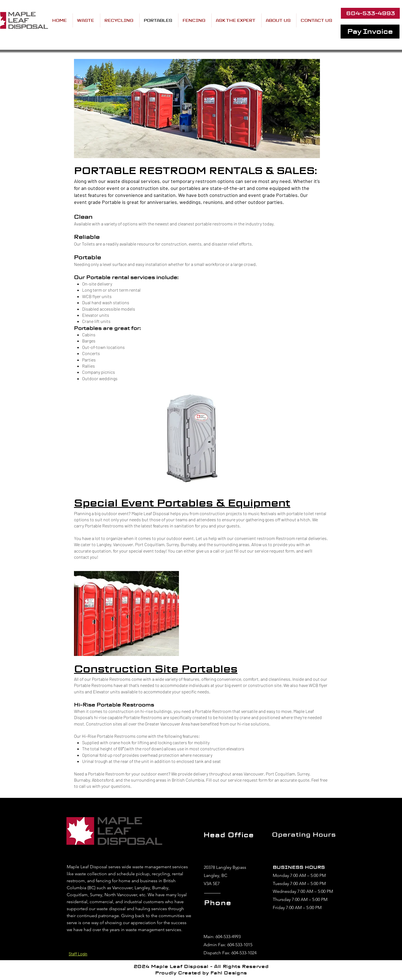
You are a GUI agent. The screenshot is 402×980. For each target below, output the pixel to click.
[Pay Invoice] (370, 32)
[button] (236, 20)
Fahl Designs (229, 973)
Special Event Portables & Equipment (182, 503)
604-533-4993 (228, 937)
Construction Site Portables (156, 669)
